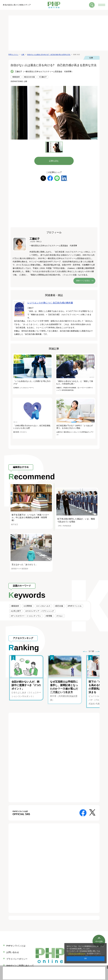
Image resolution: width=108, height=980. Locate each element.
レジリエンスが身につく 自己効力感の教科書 (50, 303)
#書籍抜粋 (16, 77)
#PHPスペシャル (75, 606)
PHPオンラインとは (16, 946)
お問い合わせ (13, 952)
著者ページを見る (83, 281)
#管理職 (49, 616)
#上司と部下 (16, 611)
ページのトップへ (99, 933)
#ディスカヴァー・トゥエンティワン (26, 616)
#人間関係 (28, 606)
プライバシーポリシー (77, 953)
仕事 (91, 58)
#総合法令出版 (29, 77)
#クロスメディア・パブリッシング (40, 611)
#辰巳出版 (59, 606)
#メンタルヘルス (43, 606)
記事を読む (54, 161)
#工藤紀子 (43, 77)
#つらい (60, 616)
